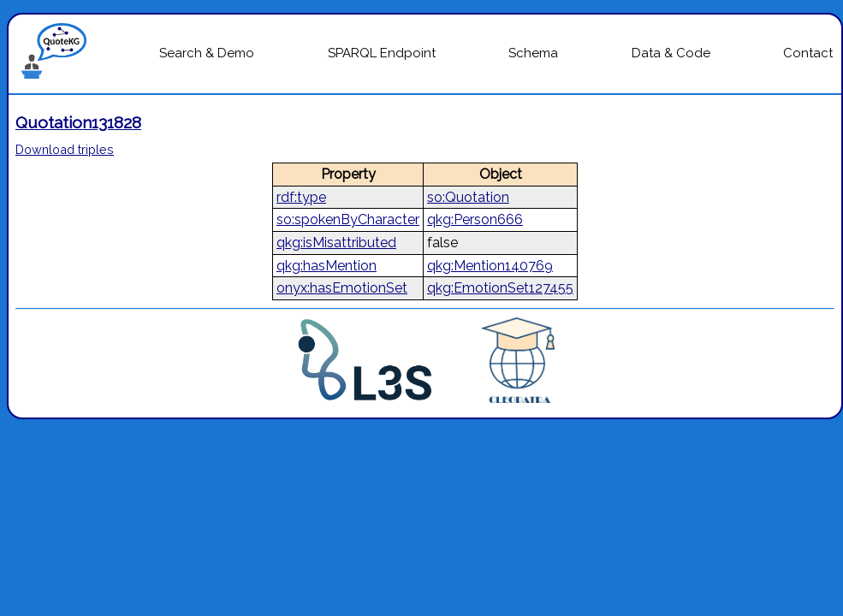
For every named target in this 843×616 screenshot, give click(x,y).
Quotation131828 (78, 122)
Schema (533, 53)
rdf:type (301, 197)
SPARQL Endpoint (382, 53)
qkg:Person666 (475, 219)
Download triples (65, 149)
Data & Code (671, 53)
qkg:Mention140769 (490, 266)
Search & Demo (207, 53)
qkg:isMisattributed (336, 243)
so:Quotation (468, 197)
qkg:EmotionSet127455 (500, 288)
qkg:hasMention (327, 266)
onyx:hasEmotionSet (342, 288)
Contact (808, 53)
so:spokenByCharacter (348, 219)
